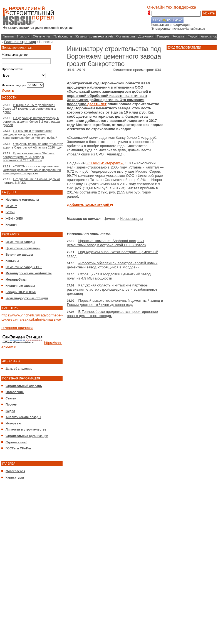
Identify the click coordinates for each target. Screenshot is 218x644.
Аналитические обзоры (23, 417)
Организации (126, 36)
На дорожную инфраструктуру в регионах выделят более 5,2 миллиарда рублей (31, 121)
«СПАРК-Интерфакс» (104, 163)
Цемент (11, 206)
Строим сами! (16, 442)
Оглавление (15, 392)
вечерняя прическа (17, 328)
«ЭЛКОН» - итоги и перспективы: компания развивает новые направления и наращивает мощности (32, 170)
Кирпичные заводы (20, 286)
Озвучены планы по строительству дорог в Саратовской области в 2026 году (33, 146)
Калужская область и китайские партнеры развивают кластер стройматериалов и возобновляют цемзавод (112, 289)
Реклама (178, 36)
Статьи (11, 398)
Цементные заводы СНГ (24, 267)
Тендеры (163, 36)
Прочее (11, 404)
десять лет (97, 104)
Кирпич (11, 225)
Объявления (41, 36)
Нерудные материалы (22, 200)
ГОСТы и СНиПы (18, 448)
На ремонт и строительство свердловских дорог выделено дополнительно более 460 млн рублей (30, 134)
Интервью (13, 423)
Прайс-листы (63, 36)
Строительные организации (27, 436)
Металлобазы (16, 280)
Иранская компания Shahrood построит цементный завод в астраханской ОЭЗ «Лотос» (29, 157)
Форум (193, 36)
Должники (146, 36)
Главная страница (20, 42)
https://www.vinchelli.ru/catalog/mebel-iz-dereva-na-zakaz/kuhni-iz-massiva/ (32, 317)
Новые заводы (132, 219)
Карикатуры (15, 477)
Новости (23, 36)
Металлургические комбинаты (29, 273)
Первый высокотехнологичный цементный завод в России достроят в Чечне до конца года (115, 303)
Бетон (10, 212)
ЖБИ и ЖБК (14, 218)
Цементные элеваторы (23, 248)
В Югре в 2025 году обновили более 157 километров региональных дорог (29, 108)
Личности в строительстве (26, 429)
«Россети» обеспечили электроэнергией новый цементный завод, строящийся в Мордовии (112, 265)
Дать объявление (19, 369)
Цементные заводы (20, 242)
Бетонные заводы (19, 255)
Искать (209, 13)
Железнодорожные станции (27, 298)
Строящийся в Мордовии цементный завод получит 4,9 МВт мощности (109, 276)
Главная (8, 36)
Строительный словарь (24, 386)
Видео (10, 411)
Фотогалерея (15, 471)
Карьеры (12, 261)
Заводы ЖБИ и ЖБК (21, 292)
